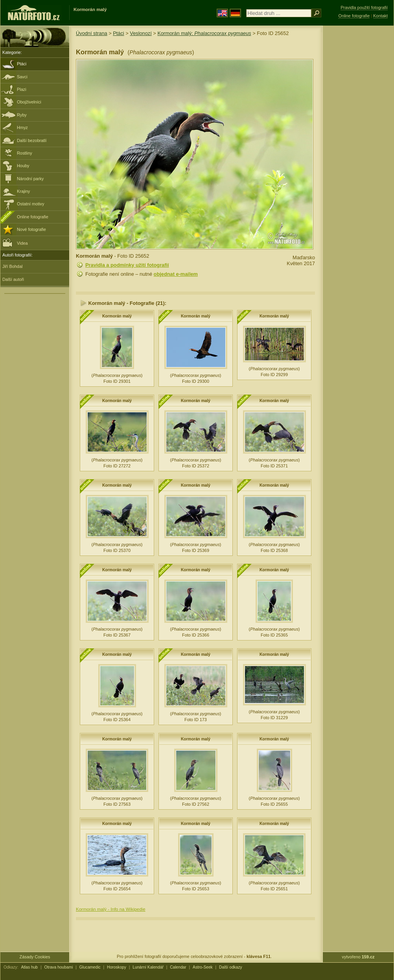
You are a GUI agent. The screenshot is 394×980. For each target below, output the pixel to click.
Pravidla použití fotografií (364, 7)
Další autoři (13, 279)
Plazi (22, 89)
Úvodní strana (92, 33)
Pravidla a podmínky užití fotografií (127, 265)
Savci (22, 77)
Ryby (22, 115)
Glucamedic (90, 967)
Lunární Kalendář (148, 967)
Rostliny (25, 153)
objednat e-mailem (176, 274)
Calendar (178, 967)
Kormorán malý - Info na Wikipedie (111, 909)
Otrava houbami (58, 967)
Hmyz (22, 127)
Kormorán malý (117, 316)
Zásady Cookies (35, 957)
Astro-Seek (203, 967)
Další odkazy (231, 967)
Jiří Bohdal (12, 266)
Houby (23, 166)
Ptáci (22, 64)
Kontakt (380, 16)
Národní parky (30, 179)
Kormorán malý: (204, 33)
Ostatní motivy (31, 204)
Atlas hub (29, 967)
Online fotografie (33, 217)
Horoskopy (117, 967)
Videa (15, 243)
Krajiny (23, 191)
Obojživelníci (29, 102)
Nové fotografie (31, 229)
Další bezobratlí (32, 140)
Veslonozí (141, 33)
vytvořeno (358, 957)
